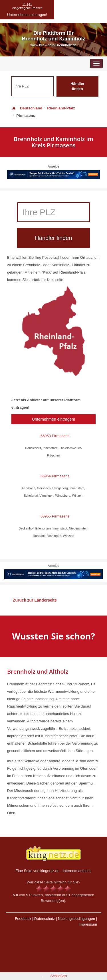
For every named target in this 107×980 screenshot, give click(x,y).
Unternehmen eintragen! (53, 419)
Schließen (58, 976)
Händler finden (77, 86)
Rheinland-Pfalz (61, 108)
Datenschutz (45, 919)
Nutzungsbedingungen (76, 919)
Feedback (23, 919)
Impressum (88, 924)
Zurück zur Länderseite (35, 600)
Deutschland (27, 108)
